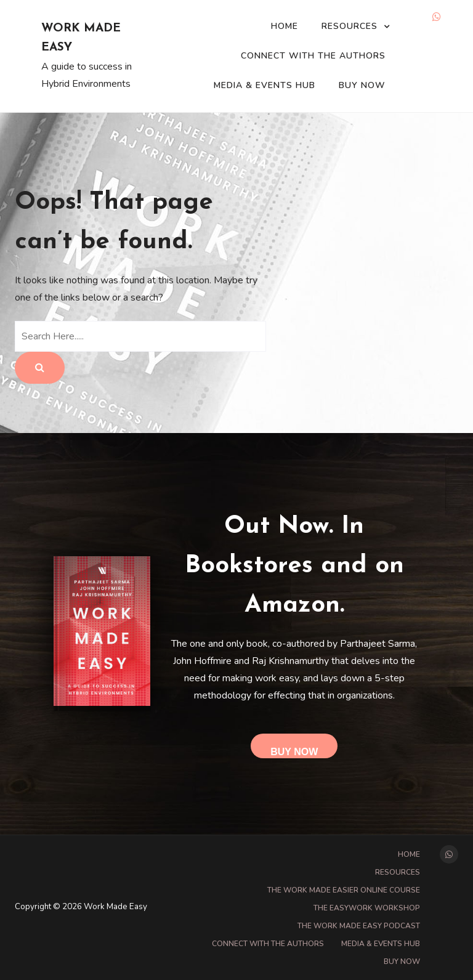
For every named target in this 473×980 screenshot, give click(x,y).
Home (285, 26)
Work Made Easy (81, 38)
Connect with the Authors (313, 56)
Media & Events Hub (265, 85)
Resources (350, 26)
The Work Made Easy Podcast (359, 926)
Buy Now (362, 85)
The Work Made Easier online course (344, 890)
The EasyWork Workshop (367, 908)
